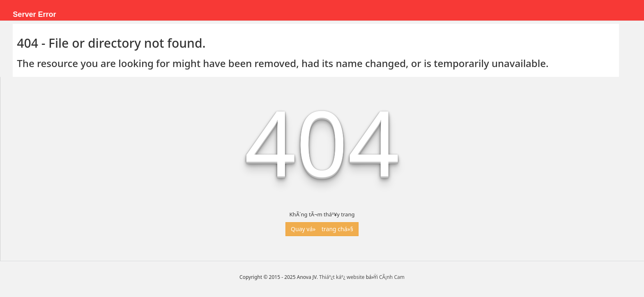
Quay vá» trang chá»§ (322, 229)
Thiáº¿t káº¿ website (342, 277)
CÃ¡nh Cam (392, 277)
